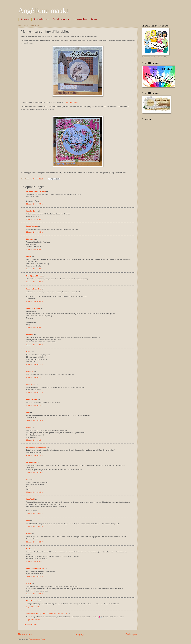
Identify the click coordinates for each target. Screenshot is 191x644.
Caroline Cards (32, 211)
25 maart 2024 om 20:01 (35, 514)
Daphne (29, 428)
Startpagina (25, 19)
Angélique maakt (43, 10)
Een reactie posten (30, 624)
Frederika (30, 371)
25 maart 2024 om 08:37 (35, 269)
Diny (28, 412)
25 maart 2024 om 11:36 (35, 392)
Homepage (79, 634)
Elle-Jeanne (31, 239)
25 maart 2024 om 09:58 (35, 345)
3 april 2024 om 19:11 (34, 620)
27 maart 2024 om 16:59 (35, 594)
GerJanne (30, 549)
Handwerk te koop (80, 19)
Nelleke (29, 534)
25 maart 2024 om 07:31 (35, 204)
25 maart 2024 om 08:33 (35, 249)
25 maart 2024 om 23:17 (35, 542)
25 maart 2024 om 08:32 (35, 232)
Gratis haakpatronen (61, 19)
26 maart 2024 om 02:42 (35, 561)
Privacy (94, 19)
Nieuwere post (25, 634)
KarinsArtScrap (32, 226)
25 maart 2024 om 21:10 (35, 527)
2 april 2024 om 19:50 (34, 607)
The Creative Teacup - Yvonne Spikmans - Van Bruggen (47, 614)
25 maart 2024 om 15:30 (35, 421)
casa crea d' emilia (33, 308)
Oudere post (131, 634)
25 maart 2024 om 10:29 (35, 377)
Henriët (29, 256)
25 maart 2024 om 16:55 (35, 455)
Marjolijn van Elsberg (34, 276)
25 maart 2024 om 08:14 (35, 219)
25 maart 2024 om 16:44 (35, 440)
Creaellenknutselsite (34, 289)
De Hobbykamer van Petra (36, 191)
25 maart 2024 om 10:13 (35, 364)
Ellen (28, 521)
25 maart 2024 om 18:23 (35, 492)
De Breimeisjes (32, 462)
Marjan (29, 584)
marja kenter (31, 384)
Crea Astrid (30, 499)
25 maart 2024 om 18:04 (35, 473)
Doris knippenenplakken (35, 568)
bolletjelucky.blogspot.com (36, 447)
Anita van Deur (32, 399)
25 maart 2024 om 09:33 (35, 327)
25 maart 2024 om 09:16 (35, 301)
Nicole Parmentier (33, 601)
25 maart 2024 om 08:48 (35, 282)
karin (28, 480)
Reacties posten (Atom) (37, 639)
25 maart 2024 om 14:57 (35, 405)
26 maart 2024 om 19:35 (35, 577)
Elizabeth (30, 335)
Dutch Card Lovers (71, 103)
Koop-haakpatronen (41, 19)
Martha (29, 352)
